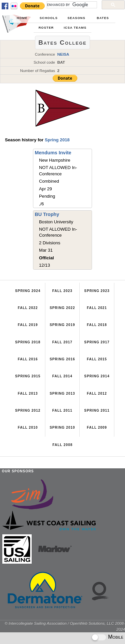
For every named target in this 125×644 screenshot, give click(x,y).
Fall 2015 (97, 359)
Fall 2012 (97, 393)
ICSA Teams (75, 28)
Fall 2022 (28, 308)
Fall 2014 (62, 376)
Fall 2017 (62, 342)
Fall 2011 (62, 410)
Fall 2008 (62, 445)
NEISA (63, 54)
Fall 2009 (97, 427)
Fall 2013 (28, 393)
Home (22, 18)
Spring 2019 (62, 325)
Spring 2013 (62, 393)
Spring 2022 (62, 308)
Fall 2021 (97, 308)
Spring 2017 (97, 342)
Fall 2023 (62, 291)
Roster (46, 28)
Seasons (76, 18)
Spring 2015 (28, 376)
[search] (71, 5)
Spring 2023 (97, 291)
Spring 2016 (62, 359)
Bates (103, 18)
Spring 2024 (28, 291)
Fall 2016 (28, 359)
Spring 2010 (62, 427)
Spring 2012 (28, 410)
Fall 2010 (28, 427)
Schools (49, 18)
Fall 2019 (28, 325)
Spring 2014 (97, 376)
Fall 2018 (97, 325)
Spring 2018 (57, 140)
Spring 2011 (97, 410)
